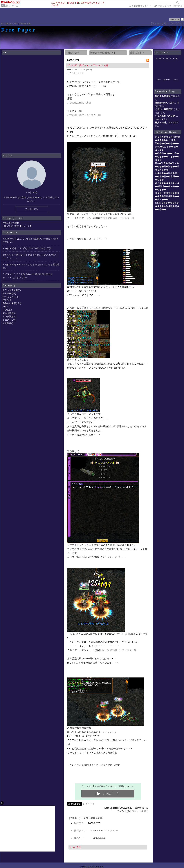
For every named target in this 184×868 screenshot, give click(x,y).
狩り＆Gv (7, 293)
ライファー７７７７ (13, 274)
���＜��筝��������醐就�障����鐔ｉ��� (167, 196)
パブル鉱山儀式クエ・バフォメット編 (88, 65)
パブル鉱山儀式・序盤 (79, 103)
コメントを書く (140, 811)
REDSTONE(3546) (84, 70)
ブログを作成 (164, 6)
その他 (6, 323)
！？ (20, 248)
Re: (19, 265)
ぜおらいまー (9, 255)
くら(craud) (8, 248)
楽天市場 (178, 6)
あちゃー (30, 274)
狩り (5, 300)
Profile (8, 156)
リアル (6, 310)
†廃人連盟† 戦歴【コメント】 (17, 226)
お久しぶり (19, 239)
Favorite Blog (165, 91)
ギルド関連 (8, 313)
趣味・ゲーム (12, 6)
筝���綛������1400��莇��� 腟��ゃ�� (167, 147)
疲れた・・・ (81, 838)
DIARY (14, 24)
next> (176, 80)
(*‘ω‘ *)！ (24, 255)
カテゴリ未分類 (10, 290)
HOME (5, 24)
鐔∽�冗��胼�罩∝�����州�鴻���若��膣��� (167, 167)
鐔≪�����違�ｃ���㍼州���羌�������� (167, 186)
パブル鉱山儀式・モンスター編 (84, 115)
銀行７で (79, 823)
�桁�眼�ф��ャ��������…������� (167, 157)
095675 (175, 20)
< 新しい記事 (72, 53)
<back (159, 80)
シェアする (89, 804)
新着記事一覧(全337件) (102, 53)
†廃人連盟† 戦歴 (11, 223)
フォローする (31, 209)
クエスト (7, 320)
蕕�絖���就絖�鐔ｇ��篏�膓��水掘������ (167, 176)
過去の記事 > (137, 53)
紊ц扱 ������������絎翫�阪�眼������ (167, 206)
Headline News (166, 132)
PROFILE (25, 24)
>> (140, 6)
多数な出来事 (9, 303)
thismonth (167, 80)
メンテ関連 (8, 317)
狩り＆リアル (9, 297)
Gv (4, 307)
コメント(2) (111, 831)
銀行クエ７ (80, 831)
